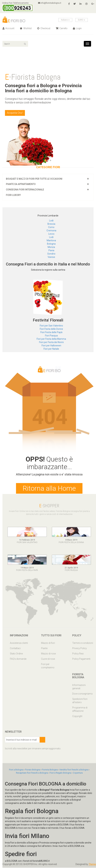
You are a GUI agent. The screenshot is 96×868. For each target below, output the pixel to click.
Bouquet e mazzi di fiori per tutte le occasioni (34, 179)
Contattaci (15, 649)
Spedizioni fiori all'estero (80, 701)
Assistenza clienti (19, 643)
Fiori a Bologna (16, 770)
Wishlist (26, 28)
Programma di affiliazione (80, 710)
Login (77, 28)
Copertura (78, 773)
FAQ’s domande (18, 659)
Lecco (51, 234)
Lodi (51, 221)
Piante (44, 649)
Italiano (65, 20)
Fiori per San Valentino (51, 326)
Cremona (51, 231)
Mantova (51, 240)
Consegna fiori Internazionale (25, 190)
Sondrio (51, 254)
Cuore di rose (48, 659)
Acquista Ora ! (15, 113)
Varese (51, 257)
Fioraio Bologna (33, 770)
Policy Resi (78, 654)
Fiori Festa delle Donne (51, 329)
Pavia (51, 250)
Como (51, 227)
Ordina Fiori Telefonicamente (18, 7)
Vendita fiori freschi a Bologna (74, 770)
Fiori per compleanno (48, 666)
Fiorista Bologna (50, 770)
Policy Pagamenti (81, 659)
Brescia (51, 224)
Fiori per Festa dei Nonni (51, 342)
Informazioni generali (79, 687)
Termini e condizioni (83, 643)
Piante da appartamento (21, 184)
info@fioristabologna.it (50, 3)
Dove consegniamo (82, 694)
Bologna (51, 244)
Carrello (62, 28)
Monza (51, 247)
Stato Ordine (16, 654)
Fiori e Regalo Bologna (60, 773)
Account (8, 28)
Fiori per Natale (51, 349)
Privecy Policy (80, 649)
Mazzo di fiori (48, 643)
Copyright (77, 717)
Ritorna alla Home (49, 489)
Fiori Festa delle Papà (51, 332)
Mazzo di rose (48, 654)
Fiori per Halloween (51, 346)
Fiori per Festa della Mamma (51, 339)
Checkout (44, 28)
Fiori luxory (13, 195)
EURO (82, 20)
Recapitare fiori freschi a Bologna (32, 773)
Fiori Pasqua (51, 336)
